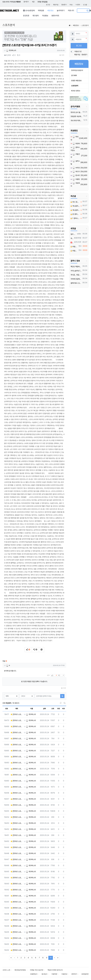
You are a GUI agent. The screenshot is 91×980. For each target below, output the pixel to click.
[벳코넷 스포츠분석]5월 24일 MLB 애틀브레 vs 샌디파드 (17, 932)
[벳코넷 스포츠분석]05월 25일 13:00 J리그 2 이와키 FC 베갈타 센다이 (17, 884)
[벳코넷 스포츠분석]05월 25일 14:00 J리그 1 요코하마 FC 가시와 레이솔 (17, 829)
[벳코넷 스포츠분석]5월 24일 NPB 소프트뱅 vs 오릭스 (17, 714)
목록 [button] (62, 55)
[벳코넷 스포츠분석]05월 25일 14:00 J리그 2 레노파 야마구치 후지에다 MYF (17, 853)
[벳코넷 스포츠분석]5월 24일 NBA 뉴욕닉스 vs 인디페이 (17, 938)
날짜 (44, 709)
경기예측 (74, 75)
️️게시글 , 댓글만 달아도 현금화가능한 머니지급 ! (76, 275)
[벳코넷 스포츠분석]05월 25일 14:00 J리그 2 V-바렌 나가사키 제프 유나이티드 (17, 841)
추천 (59, 709)
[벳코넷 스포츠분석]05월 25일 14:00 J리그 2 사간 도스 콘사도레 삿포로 (17, 872)
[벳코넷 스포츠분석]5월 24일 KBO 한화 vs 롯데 (17, 751)
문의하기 (74, 974)
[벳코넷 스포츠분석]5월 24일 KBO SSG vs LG (17, 763)
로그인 (48, 5)
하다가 (76, 172)
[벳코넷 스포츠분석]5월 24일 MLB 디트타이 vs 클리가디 (17, 950)
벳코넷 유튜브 (76, 91)
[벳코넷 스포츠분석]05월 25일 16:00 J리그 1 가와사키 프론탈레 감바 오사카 (17, 781)
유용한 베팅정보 (76, 81)
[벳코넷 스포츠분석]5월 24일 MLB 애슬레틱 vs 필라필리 (17, 890)
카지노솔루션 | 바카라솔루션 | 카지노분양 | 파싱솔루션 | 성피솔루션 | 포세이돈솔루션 (76, 271)
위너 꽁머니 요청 (75, 202)
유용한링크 (34, 974)
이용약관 (54, 974)
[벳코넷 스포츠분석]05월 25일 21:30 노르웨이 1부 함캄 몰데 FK (17, 793)
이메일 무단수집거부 (37, 970)
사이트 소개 (6, 970)
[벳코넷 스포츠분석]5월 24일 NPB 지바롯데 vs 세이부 (17, 733)
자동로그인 (78, 51)
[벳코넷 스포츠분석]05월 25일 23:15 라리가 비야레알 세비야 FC (17, 775)
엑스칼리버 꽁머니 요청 (75, 206)
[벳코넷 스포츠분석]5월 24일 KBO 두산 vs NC (17, 757)
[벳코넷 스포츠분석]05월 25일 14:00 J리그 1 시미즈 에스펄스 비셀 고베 (17, 823)
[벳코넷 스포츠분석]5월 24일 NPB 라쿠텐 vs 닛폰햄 (17, 726)
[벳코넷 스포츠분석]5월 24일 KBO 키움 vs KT (17, 745)
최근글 (73, 196)
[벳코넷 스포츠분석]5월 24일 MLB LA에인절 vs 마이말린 (17, 902)
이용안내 (64, 974)
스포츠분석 (85, 25)
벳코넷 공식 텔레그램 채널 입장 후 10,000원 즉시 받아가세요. (76, 112)
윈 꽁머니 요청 (75, 214)
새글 (33, 2)
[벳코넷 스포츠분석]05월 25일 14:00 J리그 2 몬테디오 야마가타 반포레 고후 (17, 847)
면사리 (76, 175)
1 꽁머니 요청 (75, 218)
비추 (64, 709)
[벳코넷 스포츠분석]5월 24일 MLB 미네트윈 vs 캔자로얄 (17, 914)
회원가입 (56, 5)
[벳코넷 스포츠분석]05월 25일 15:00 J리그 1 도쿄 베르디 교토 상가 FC (17, 799)
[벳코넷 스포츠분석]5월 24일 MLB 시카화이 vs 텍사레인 (17, 926)
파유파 (76, 144)
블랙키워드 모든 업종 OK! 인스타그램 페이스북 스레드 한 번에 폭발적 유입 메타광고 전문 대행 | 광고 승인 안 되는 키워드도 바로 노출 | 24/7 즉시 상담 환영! (76, 283)
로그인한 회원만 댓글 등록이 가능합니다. (34, 681)
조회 (53, 709)
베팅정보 (76, 25)
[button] (7, 37)
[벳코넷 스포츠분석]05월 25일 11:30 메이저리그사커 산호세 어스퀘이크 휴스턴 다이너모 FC (17, 878)
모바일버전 (85, 974)
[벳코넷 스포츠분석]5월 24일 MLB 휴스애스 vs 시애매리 (17, 920)
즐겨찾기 (26, 2)
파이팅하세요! (72, 238)
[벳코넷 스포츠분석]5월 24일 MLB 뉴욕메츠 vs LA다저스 (17, 944)
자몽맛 (76, 179)
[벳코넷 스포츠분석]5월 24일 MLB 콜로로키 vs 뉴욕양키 (17, 896)
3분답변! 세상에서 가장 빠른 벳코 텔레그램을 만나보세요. (77, 116)
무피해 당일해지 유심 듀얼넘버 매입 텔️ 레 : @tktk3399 (76, 279)
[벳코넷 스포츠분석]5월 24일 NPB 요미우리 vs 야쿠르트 (17, 739)
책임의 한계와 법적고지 (55, 970)
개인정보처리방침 (20, 970)
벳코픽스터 (11, 50)
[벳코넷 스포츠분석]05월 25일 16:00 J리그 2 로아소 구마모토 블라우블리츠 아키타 (17, 805)
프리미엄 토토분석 (77, 70)
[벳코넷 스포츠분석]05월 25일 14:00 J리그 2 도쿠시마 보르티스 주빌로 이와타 (17, 866)
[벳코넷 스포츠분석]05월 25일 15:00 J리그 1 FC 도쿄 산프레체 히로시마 (17, 817)
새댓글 (73, 229)
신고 (48, 675)
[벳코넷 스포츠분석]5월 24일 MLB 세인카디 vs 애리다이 (17, 908)
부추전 (76, 168)
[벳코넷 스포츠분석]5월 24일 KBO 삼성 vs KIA (17, 769)
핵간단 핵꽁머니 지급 (76, 267)
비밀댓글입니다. (74, 247)
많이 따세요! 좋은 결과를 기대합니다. (73, 234)
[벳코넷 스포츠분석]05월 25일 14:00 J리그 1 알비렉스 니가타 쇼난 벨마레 (17, 835)
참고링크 (44, 974)
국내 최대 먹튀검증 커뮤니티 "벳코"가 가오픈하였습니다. (77, 121)
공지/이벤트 (75, 107)
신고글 (85, 5)
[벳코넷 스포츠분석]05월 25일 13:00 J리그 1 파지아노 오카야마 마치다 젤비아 (17, 859)
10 (51, 958)
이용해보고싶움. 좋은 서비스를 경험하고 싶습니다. (72, 243)
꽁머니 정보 (75, 261)
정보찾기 (64, 5)
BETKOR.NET (10, 11)
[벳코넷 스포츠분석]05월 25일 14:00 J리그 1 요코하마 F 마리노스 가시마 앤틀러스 (17, 811)
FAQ (71, 5)
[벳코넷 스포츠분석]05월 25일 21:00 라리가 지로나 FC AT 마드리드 (17, 787)
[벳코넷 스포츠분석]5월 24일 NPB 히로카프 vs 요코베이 (17, 720)
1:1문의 (78, 5)
